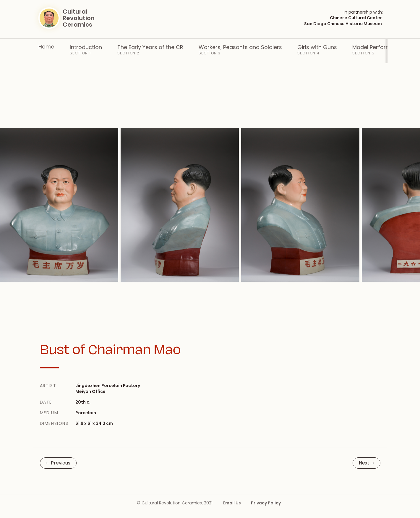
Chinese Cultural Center (356, 18)
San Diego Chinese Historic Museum (343, 24)
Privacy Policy (266, 503)
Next (367, 463)
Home (46, 46)
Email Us (232, 503)
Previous (58, 463)
